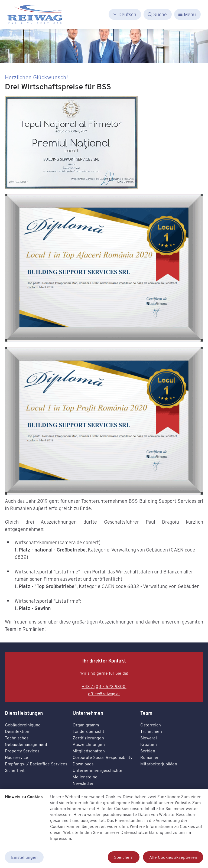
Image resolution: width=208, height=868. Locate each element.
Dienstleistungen (24, 713)
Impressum (61, 838)
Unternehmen (88, 713)
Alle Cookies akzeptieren (173, 857)
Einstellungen (24, 857)
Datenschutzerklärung (142, 832)
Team (146, 713)
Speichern (124, 857)
